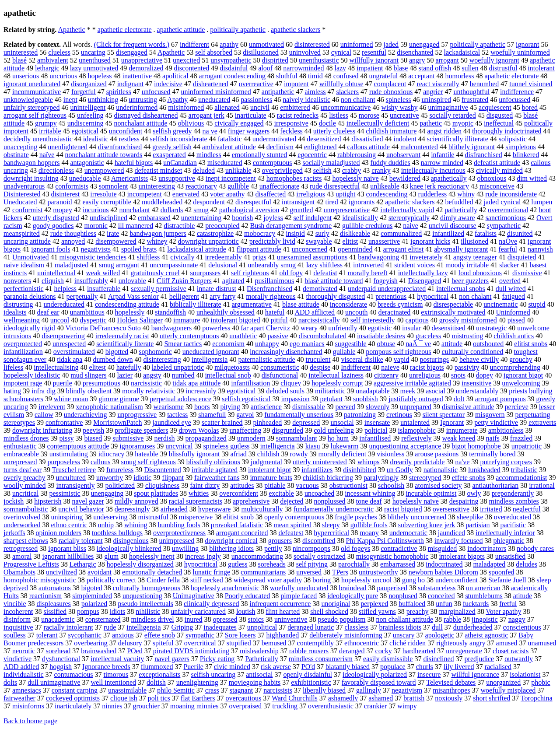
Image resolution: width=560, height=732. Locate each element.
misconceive (497, 186)
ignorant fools (51, 249)
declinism (280, 147)
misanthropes (451, 690)
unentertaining (201, 218)
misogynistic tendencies (93, 257)
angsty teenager (475, 257)
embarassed (154, 218)
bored (530, 107)
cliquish (53, 281)
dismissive (527, 273)
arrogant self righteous (35, 115)
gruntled (301, 210)
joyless (273, 218)
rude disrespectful (335, 186)
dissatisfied (367, 139)
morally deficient (342, 454)
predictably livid (272, 241)
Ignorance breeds (106, 667)
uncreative (404, 115)
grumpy (46, 123)
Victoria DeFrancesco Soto (103, 328)
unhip (106, 525)
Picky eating (217, 659)
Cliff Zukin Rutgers (184, 281)
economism (228, 344)
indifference (517, 92)
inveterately (426, 257)
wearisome (169, 407)
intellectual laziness (336, 375)
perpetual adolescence (180, 399)
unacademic (58, 619)
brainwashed (99, 651)
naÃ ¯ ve (418, 344)
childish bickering (328, 478)
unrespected (69, 344)
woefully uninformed (520, 52)
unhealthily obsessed (226, 312)
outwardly (519, 659)
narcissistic (146, 383)
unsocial (342, 422)
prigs (259, 257)
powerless (216, 328)
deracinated (395, 312)
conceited (441, 596)
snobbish (366, 399)
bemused (274, 643)
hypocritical (201, 564)
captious (417, 320)
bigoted (92, 588)
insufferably (91, 281)
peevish (93, 430)
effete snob (160, 635)
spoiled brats (139, 249)
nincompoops (311, 548)
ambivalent (53, 60)
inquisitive (18, 627)
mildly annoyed (136, 501)
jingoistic (485, 619)
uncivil (260, 107)
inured (194, 619)
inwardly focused (459, 541)
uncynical (179, 446)
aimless (315, 92)
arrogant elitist (403, 249)
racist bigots (427, 367)
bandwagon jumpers (158, 233)
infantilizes (317, 470)
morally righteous (271, 296)
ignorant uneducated (32, 84)
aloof (265, 68)
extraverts (542, 422)
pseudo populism (342, 619)
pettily (273, 548)
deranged (352, 651)
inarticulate (251, 115)
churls (425, 667)
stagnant (241, 690)
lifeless (13, 367)
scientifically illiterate (458, 139)
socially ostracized (320, 556)
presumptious (101, 383)
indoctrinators (487, 548)
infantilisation (250, 383)
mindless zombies (514, 501)
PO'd (308, 667)
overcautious (243, 698)
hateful (275, 312)
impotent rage (23, 383)
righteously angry (461, 643)
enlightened (320, 147)
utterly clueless (334, 131)
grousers (280, 541)
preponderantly (513, 493)
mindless (209, 155)
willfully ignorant (374, 60)
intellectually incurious (433, 170)
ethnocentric (362, 643)
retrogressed (21, 548)
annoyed (73, 241)
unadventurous (24, 186)
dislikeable (355, 233)
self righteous (250, 273)
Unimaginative (194, 596)
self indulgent (313, 218)
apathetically (449, 178)
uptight (345, 194)
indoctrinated (444, 564)
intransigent (298, 202)
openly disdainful (308, 674)
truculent (318, 359)
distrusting (18, 304)
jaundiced (451, 533)
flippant (173, 478)
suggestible (351, 344)
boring (322, 580)
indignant (130, 84)
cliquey (291, 383)
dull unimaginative (54, 682)
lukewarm (344, 446)
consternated (103, 619)
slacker (509, 265)
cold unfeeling (334, 430)
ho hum (338, 438)
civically (182, 257)
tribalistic (524, 470)
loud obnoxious (480, 273)
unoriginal (336, 604)
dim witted (532, 178)
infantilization (23, 352)
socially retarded (453, 115)
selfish (322, 170)
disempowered (116, 241)
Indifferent (356, 367)
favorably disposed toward (379, 682)
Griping (182, 627)
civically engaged (239, 123)
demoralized (146, 68)
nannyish (540, 249)
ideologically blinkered (129, 548)
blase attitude (301, 304)
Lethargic (83, 564)
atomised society (438, 485)
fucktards (476, 604)
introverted (368, 265)
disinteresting (162, 359)
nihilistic (148, 611)
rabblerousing (357, 155)
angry (417, 60)
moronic (96, 226)
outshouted (488, 344)
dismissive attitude (468, 407)
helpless (66, 289)
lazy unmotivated (94, 68)
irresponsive (291, 123)
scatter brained (222, 422)
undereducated (64, 304)
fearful (508, 249)
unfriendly (343, 328)
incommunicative (37, 92)
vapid (402, 359)
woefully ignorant (494, 60)
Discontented (162, 470)
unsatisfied (510, 556)
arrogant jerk (206, 115)
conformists (72, 186)
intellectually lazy (423, 273)
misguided (443, 548)
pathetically (461, 210)
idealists (15, 312)
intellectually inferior (505, 533)
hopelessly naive (355, 178)
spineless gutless (226, 446)
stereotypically (409, 218)
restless (129, 139)
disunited (520, 233)
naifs (493, 438)
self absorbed (214, 52)
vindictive (17, 659)
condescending (387, 194)
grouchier (146, 706)
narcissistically (319, 320)
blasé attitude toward (334, 281)
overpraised (245, 706)
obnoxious (492, 178)
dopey (485, 375)
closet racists (511, 651)
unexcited (186, 60)
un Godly (400, 470)
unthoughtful (471, 92)
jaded (391, 44)
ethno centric (69, 525)
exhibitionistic (311, 682)
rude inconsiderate (511, 194)
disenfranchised (120, 147)
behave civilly (479, 359)
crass (212, 690)
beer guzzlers (470, 281)
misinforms (28, 706)
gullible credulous (367, 226)
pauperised (392, 588)
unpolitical (262, 627)
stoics (256, 619)
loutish (246, 611)
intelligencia (278, 446)
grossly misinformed (468, 320)
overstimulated (74, 352)
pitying (230, 407)
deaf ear (48, 312)
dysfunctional (61, 659)
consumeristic (280, 367)
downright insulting (31, 178)
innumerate (462, 430)
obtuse (386, 344)
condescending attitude (127, 304)
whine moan (71, 399)
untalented (415, 422)
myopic (463, 123)
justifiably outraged (416, 399)
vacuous (307, 485)
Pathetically (262, 659)
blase (401, 68)
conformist (27, 210)
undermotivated (274, 139)
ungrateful (383, 76)
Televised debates (451, 682)
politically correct (111, 580)
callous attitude (369, 147)
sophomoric (155, 352)
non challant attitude (404, 619)
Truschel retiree (74, 470)
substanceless (437, 588)
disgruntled (287, 430)
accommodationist (521, 478)
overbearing (91, 643)
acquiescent (495, 107)
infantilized (448, 233)
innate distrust (217, 289)
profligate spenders (141, 430)
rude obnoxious (391, 92)
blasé (19, 60)
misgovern (490, 415)
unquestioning (142, 596)
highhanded (283, 635)
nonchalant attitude (140, 123)
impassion (296, 399)
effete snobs (469, 478)
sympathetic (504, 226)
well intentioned (114, 682)
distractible (179, 226)
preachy (418, 611)
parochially (354, 564)
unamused (542, 643)
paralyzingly (381, 478)
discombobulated (323, 336)
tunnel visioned (531, 84)
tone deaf (369, 501)
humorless (460, 76)
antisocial (259, 674)
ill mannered (136, 226)
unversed (309, 572)
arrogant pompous (500, 399)
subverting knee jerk (427, 525)
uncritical (25, 493)
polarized (94, 604)
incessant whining (370, 493)
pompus (88, 611)
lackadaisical (462, 52)
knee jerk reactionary (439, 186)
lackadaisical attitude (197, 249)
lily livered (459, 667)
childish (268, 454)
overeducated (513, 517)
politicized (120, 485)
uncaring (93, 52)
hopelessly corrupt (337, 383)
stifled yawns (377, 611)
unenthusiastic (319, 60)
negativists (95, 249)
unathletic (243, 336)
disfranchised (483, 155)
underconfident (457, 580)
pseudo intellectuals (145, 604)
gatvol (245, 415)
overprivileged (282, 170)
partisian (478, 525)
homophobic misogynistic (40, 580)
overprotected (23, 344)
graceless (429, 336)
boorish (242, 218)
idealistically (360, 218)
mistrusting (467, 336)
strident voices (415, 265)
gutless (238, 564)
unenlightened (68, 147)
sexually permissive (159, 289)
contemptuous (273, 163)
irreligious (311, 194)
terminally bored (492, 454)
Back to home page (30, 721)
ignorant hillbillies (68, 556)
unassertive (384, 241)
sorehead (58, 651)
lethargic (47, 68)
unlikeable (385, 186)
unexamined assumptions (312, 257)
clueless (59, 52)
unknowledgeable (28, 100)
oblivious (191, 123)
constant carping (75, 690)
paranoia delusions (30, 296)
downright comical (231, 541)
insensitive (476, 383)
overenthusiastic (331, 706)
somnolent (114, 186)
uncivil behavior (81, 509)
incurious (96, 210)
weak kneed (459, 438)
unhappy (267, 344)
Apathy (177, 100)
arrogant (447, 60)
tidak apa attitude (196, 383)
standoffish (170, 312)
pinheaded (268, 422)
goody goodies (53, 226)
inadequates (220, 627)
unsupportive (177, 178)
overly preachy (24, 478)
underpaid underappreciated (387, 289)
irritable (50, 131)
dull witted (511, 289)
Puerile (193, 667)
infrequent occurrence (280, 604)
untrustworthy (378, 572)
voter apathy (227, 194)
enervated (186, 194)
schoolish (391, 485)
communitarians (263, 572)
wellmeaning (22, 320)
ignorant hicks (430, 241)
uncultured (71, 478)
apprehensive (251, 501)
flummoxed (157, 667)
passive (278, 336)
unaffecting (246, 430)
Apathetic (71, 30)
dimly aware (458, 218)
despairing (464, 501)
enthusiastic (20, 446)
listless (339, 115)
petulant (331, 399)
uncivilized (61, 572)
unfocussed (514, 100)
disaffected (270, 194)
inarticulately (73, 706)
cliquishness (162, 485)
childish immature (391, 131)
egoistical (85, 131)
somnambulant (297, 438)
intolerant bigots (462, 556)
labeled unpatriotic (178, 367)
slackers (347, 92)
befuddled (459, 202)
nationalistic (441, 470)
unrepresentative (346, 210)
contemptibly (315, 643)
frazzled (521, 438)
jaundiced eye (171, 422)
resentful (374, 52)
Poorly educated (248, 596)
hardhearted (419, 651)
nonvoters (17, 281)
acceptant (421, 76)
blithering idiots (231, 548)
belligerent (184, 296)
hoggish (61, 667)
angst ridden (444, 131)
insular (412, 328)
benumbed (485, 84)
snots (458, 375)
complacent (390, 84)
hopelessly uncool (366, 580)
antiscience (266, 407)
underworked (22, 525)
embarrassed (398, 564)
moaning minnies (194, 706)
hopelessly (130, 312)
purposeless (64, 462)
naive (411, 226)
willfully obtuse (341, 84)
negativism (407, 690)
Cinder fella (163, 580)
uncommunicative (346, 107)
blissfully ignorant (194, 454)
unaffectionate (279, 186)
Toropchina (537, 698)
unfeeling (90, 115)
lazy (340, 68)
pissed (516, 320)
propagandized (206, 438)
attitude (452, 344)
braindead (353, 588)
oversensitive (451, 509)
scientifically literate (125, 344)
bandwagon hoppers (31, 163)
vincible (15, 604)
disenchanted (415, 52)
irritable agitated (215, 470)
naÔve (508, 241)
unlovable (132, 281)
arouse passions (437, 454)
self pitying (312, 564)
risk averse (276, 667)
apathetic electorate (125, 30)
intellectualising (56, 367)
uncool (60, 320)
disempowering (63, 336)
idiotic (142, 478)
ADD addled (21, 667)
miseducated (225, 163)
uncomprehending (515, 367)
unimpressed (177, 541)
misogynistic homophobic (392, 556)
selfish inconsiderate (179, 139)
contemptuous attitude (78, 446)
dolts (10, 682)
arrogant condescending (232, 76)
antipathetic (278, 92)
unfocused (156, 92)
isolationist (525, 674)
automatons (55, 588)
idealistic (96, 139)
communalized (401, 233)
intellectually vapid (407, 210)
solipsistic (513, 139)
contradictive (399, 548)
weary (309, 328)
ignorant (527, 44)
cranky (381, 170)
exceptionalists (159, 674)
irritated (491, 509)
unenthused (95, 60)
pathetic (431, 123)
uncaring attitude (27, 241)
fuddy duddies (390, 163)
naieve (390, 367)
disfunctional (280, 375)
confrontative (64, 422)
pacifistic (513, 525)
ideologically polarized (375, 674)
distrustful (503, 68)
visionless (390, 454)
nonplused (403, 596)
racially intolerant (68, 627)
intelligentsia (210, 359)
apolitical (175, 76)
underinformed (137, 107)
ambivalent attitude (229, 147)
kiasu (313, 446)
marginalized (457, 611)
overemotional (508, 210)
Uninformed (513, 312)
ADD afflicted (315, 312)
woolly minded (24, 485)
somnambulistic (26, 509)
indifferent (194, 44)
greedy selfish (172, 147)
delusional (223, 265)
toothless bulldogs (117, 533)
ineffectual (499, 123)
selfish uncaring (213, 674)
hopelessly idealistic (32, 375)
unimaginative (448, 107)
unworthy (110, 478)
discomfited (319, 541)
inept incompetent (231, 178)
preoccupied (222, 226)
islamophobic (417, 430)
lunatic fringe (211, 572)
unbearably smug (272, 265)
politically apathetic (238, 30)
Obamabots (19, 572)
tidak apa (70, 359)
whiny (466, 194)
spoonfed (502, 572)
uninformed (357, 44)
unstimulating (69, 454)
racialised (498, 667)
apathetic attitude (181, 30)
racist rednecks (298, 115)
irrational (542, 485)
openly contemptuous (294, 517)
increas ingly (203, 556)
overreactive (256, 84)
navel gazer (88, 501)
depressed (306, 422)
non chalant (475, 296)
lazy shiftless (324, 265)
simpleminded (92, 596)
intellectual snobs (461, 289)
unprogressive (137, 415)
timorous (116, 674)
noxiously (449, 698)
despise (320, 367)
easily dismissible (388, 659)
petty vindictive (496, 422)
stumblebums (484, 596)
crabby (352, 170)
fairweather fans (217, 478)
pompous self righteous (398, 352)
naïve (47, 155)
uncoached (319, 493)
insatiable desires (381, 336)
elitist (350, 241)
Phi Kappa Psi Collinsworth (385, 541)
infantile (443, 155)
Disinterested (22, 194)
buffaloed (412, 604)
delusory (130, 643)
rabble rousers (309, 651)
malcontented (419, 147)
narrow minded (442, 163)
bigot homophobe (476, 446)
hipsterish (48, 501)
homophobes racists (294, 178)
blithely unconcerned (417, 517)
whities (199, 493)
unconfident (126, 131)
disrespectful (253, 202)
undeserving (110, 517)
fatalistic (230, 139)
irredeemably (223, 257)
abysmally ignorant (461, 249)
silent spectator (444, 415)
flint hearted (283, 611)
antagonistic (87, 163)
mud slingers (88, 375)
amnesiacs (27, 690)
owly (474, 493)
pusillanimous (274, 281)
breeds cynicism (400, 304)
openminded (355, 249)
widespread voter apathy (268, 580)
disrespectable (453, 304)
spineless (399, 100)
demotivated (320, 289)
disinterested (312, 44)
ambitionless (506, 430)
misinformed (186, 107)
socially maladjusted (331, 163)
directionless (56, 170)
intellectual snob (228, 375)
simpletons (520, 147)
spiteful (163, 643)
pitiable (275, 485)
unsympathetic (231, 60)
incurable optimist (431, 493)
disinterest (65, 194)
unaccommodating (257, 556)
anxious (123, 635)
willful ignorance (475, 674)
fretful (508, 604)
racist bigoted (403, 509)
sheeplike (470, 517)
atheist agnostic (486, 635)
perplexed (374, 604)
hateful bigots (134, 163)
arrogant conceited (242, 533)
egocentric (312, 155)
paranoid (59, 202)
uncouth (357, 312)
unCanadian (180, 163)
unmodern (251, 438)
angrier (433, 92)
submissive (128, 438)
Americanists (129, 178)
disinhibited (360, 470)
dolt (459, 399)
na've (462, 462)
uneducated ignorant (211, 352)
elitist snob (238, 517)
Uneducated (20, 202)
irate (113, 233)
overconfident (239, 493)
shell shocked (329, 611)
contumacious (74, 674)
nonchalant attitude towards (103, 155)
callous (100, 462)
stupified (239, 643)
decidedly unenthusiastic (38, 139)
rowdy (299, 454)
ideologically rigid (29, 328)
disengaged (132, 52)
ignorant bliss (67, 548)
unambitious (87, 312)
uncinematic (500, 304)
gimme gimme (119, 399)
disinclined (438, 659)
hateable (146, 454)
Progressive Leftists (31, 564)
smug (201, 210)
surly (322, 233)
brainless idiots (400, 627)
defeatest (291, 533)
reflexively (416, 438)
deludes (527, 564)
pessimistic (65, 493)
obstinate (16, 155)
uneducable (85, 178)
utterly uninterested (320, 462)
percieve (517, 407)
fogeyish (386, 281)
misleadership (259, 651)
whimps (369, 462)
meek (408, 391)
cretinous (399, 415)
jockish (14, 501)
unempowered (104, 170)
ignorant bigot (523, 375)
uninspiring (67, 517)
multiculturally (262, 509)
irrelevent (52, 407)
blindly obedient (89, 391)
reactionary (201, 186)
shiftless (148, 257)
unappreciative (142, 60)
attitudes (242, 485)
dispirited (275, 60)
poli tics (159, 698)
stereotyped (425, 478)
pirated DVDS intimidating (191, 651)
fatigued (514, 296)
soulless (15, 635)
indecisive (168, 84)
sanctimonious (506, 218)
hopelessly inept (152, 556)
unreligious (425, 375)
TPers (340, 572)
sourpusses (205, 273)
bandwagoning (378, 257)
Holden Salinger (140, 320)
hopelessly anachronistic (225, 588)
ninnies (112, 706)
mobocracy (260, 233)
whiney (157, 241)
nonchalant (134, 210)
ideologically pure (353, 596)
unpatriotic (527, 446)
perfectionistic (24, 289)
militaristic (330, 391)
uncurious (63, 76)
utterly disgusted (56, 218)
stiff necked (207, 580)
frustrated (475, 100)
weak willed (103, 273)
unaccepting (20, 147)
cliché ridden (408, 643)
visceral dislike (362, 359)
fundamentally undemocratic (334, 509)
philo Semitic (176, 690)
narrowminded (303, 68)
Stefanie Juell (507, 580)
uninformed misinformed (216, 92)
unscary (404, 635)
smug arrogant (119, 265)
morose (369, 115)
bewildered (405, 178)
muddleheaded (162, 202)
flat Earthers (198, 698)
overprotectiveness (179, 533)
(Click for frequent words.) (132, 44)
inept (70, 100)
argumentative (252, 304)
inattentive (137, 76)
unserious (26, 76)
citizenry (386, 375)
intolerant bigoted (235, 320)
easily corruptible (107, 202)
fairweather (19, 698)
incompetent (145, 194)
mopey (63, 210)
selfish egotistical (246, 399)
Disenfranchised (269, 289)
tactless (177, 415)
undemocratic (408, 533)
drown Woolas (199, 430)
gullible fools (369, 525)
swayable (319, 241)
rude (110, 627)
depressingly (132, 509)
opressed (225, 619)
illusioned (474, 241)
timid (315, 76)
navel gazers (172, 659)
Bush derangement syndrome (291, 226)
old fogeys (355, 548)
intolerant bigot (269, 470)
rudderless (433, 194)
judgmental (266, 462)
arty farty (222, 296)
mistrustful (153, 517)
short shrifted (492, 698)
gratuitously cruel (155, 273)
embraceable (21, 454)
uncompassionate (174, 265)
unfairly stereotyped (31, 107)
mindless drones (26, 438)
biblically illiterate (196, 304)
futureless (120, 470)
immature (187, 320)
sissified (55, 611)
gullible (238, 186)
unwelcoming (521, 383)
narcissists (278, 690)
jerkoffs (14, 533)
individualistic (24, 674)
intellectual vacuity (117, 659)
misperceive (196, 517)
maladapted (489, 564)
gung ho (413, 580)
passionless (256, 100)
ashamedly (343, 698)
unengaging (107, 493)
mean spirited (292, 525)
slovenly (378, 407)
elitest (98, 367)
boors (202, 407)
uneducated (214, 100)
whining (136, 525)
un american (483, 588)
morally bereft (368, 273)
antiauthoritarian (495, 485)
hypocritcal (433, 296)
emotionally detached (152, 572)
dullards (172, 210)
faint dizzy (205, 485)
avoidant (100, 572)
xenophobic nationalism (109, 407)
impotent (296, 84)
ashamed (381, 698)
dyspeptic (93, 320)
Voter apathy (503, 611)
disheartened (211, 84)
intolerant (541, 68)
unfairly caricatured (198, 611)
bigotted (117, 352)
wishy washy (399, 107)
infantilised (375, 438)
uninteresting (157, 186)
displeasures (54, 604)
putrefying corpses (506, 462)
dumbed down (113, 359)
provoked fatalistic (237, 525)
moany (369, 533)
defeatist (325, 273)
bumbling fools (179, 525)
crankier (375, 706)
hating (12, 391)
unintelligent (88, 107)
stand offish (435, 68)
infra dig (44, 391)
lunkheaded (484, 470)
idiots (118, 611)
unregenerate (464, 651)
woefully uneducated (299, 588)
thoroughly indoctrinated (507, 131)
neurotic (24, 651)
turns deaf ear (23, 470)
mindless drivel (152, 619)
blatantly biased (348, 667)
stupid (537, 304)
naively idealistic (306, 100)
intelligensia (143, 627)
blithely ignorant (472, 147)
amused (507, 643)
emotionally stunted (260, 155)
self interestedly (373, 320)
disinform (17, 619)
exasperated (169, 155)
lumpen (542, 202)
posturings (434, 359)
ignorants (362, 202)
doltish (156, 682)
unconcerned (310, 249)
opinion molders (58, 533)
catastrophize (215, 233)
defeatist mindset (159, 170)
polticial (376, 430)
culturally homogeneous (147, 588)
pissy (67, 438)
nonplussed (330, 501)
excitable (281, 493)
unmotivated (266, 44)
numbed (183, 375)
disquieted (522, 257)
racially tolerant (81, 541)
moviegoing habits (255, 682)
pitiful (279, 320)
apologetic (440, 635)
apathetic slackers (296, 30)
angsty (152, 375)
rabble (452, 619)
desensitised (449, 328)
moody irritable (467, 265)
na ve (210, 131)
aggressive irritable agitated (412, 383)
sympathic (200, 635)
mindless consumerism (321, 659)
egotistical (241, 391)
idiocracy (112, 454)
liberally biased (324, 690)
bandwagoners (171, 328)
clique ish (124, 698)
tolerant (47, 635)
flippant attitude (259, 249)
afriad (239, 454)
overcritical (200, 643)
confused (346, 76)
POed (135, 651)
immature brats (271, 478)
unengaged (424, 44)
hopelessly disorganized (140, 564)
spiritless (119, 92)
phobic (541, 682)
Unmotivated (31, 257)
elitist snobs (531, 344)
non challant (358, 100)
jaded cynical (502, 202)
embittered (295, 107)
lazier (125, 375)
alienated (227, 107)
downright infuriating (42, 430)
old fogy (291, 273)
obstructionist (348, 485)
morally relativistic (149, 391)
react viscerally (438, 84)
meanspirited (22, 233)
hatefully (129, 367)
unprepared (416, 407)
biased (93, 438)
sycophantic (85, 635)
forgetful (84, 92)
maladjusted (72, 265)
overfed (510, 281)
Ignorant (452, 422)
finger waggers (249, 131)
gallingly (369, 690)
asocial (435, 391)
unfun (444, 604)
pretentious (391, 296)
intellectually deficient (378, 123)
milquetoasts (232, 367)
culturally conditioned (473, 352)
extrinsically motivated (453, 312)
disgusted (500, 115)
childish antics (514, 336)
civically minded (499, 170)
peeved (345, 407)
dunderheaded (473, 627)
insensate (377, 422)
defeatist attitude (497, 163)
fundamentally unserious (299, 415)
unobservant (403, 155)
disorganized (89, 84)
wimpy (407, 706)
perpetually (82, 296)
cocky (384, 651)
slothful (287, 76)
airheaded (174, 509)
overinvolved (22, 517)
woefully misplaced (508, 690)
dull (437, 627)
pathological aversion (249, 210)
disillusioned (261, 52)
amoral (22, 556)
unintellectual (56, 273)
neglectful (527, 509)
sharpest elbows (26, 541)
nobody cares (535, 548)
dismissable (309, 407)
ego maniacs (307, 344)
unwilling (185, 548)
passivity (467, 367)
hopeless (100, 76)
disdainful (234, 68)
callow (44, 415)
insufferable (104, 289)
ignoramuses (137, 446)
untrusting (143, 100)
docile (327, 123)
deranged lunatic (311, 627)
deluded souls (285, 391)
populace (393, 667)
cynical (341, 52)
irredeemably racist (122, 336)
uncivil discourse (453, 226)
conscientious (522, 627)
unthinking (103, 100)
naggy (517, 619)
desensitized (324, 139)
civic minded (232, 667)
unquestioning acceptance (405, 446)
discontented (191, 68)
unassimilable (127, 690)
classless (356, 627)
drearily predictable (417, 462)
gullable (344, 352)
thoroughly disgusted (336, 296)
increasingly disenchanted (286, 352)
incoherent (18, 611)
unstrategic (491, 328)
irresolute (103, 194)
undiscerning (86, 123)
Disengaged (425, 281)
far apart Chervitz (265, 328)
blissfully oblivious (213, 462)
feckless (291, 131)
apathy (229, 44)
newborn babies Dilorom (443, 572)
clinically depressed (212, 604)
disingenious (131, 541)
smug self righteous (148, 462)
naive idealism (24, 265)
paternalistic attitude (266, 359)
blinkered (526, 155)
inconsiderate (348, 304)
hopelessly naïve (416, 501)
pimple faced (299, 596)
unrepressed (20, 462)
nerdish (164, 438)
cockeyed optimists (73, 698)
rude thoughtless (73, 233)
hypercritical (331, 533)
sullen (470, 68)
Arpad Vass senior (133, 296)
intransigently (75, 485)
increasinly (201, 391)
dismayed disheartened (146, 115)
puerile (62, 383)
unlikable (238, 170)
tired (331, 202)
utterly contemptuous (189, 336)
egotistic (380, 328)
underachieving (86, 415)
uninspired (436, 100)
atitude (523, 596)
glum (111, 556)
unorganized (503, 682)
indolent (405, 139)
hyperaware (215, 509)
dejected (292, 501)
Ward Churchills (295, 698)
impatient (370, 68)
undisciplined (108, 218)
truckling (285, 706)
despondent (209, 202)
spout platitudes (156, 493)
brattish (414, 698)
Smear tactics (183, 344)
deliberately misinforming (346, 635)
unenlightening (197, 682)
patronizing (360, 415)
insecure (429, 674)
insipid (295, 233)
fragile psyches (356, 517)
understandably (477, 391)
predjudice (479, 659)
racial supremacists (196, 501)
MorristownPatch (117, 422)
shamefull (212, 415)
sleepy (331, 525)
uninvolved (305, 52)
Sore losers (240, 635)
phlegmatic (509, 541)
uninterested (21, 52)
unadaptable (373, 391)
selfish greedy (172, 131)
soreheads (272, 564)
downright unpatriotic (208, 241)
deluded (204, 170)
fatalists (486, 233)
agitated (233, 281)
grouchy (521, 359)
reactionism (46, 596)
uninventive (291, 619)
